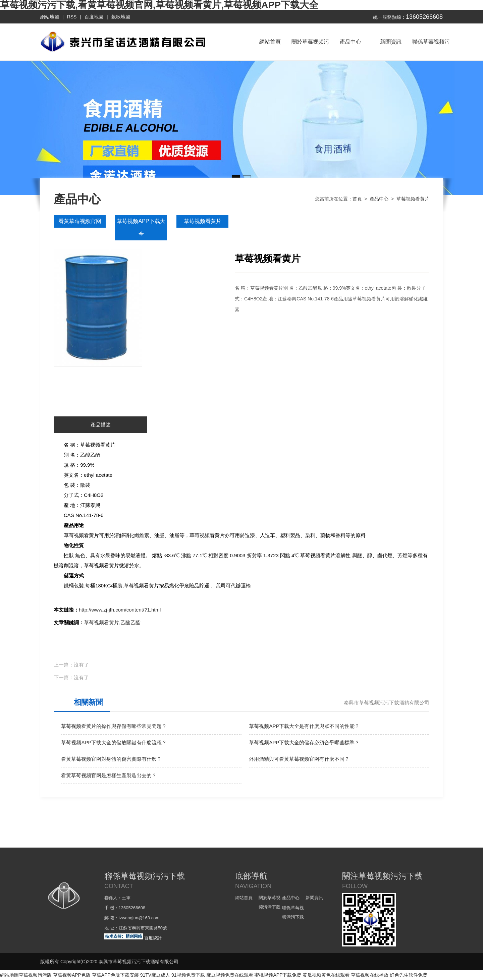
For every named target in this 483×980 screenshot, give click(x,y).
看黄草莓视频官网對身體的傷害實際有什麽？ (111, 759)
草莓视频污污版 (35, 975)
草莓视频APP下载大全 (141, 227)
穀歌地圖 (121, 17)
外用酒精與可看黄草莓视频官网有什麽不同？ (299, 759)
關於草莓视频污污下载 (310, 50)
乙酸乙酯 (130, 622)
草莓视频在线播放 (370, 975)
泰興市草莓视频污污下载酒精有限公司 (387, 703)
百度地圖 (94, 17)
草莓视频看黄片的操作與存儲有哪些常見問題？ (114, 726)
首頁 (357, 199)
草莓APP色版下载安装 (115, 975)
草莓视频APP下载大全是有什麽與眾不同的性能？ (304, 726)
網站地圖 (50, 17)
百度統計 (153, 938)
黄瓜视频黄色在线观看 (326, 975)
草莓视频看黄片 (413, 199)
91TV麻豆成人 (155, 975)
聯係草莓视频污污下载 (431, 50)
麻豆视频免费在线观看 (230, 975)
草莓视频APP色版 (72, 975)
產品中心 (351, 42)
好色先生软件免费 (409, 975)
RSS (72, 17)
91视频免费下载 (188, 975)
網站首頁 (270, 42)
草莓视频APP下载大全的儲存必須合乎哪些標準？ (304, 742)
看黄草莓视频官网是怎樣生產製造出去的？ (109, 775)
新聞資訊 (391, 42)
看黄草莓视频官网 (80, 221)
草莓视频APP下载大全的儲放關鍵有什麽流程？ (114, 742)
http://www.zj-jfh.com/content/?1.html (120, 610)
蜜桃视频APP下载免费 (278, 975)
